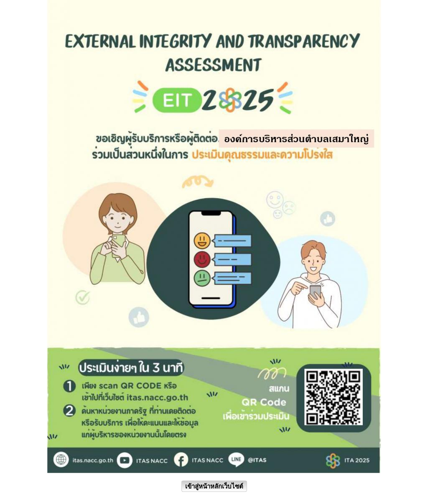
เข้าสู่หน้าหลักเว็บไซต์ (214, 486)
